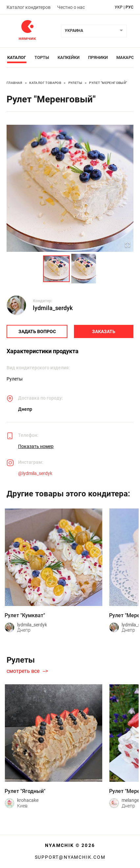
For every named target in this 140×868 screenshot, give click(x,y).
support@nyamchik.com (70, 857)
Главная (14, 83)
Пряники (98, 57)
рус (129, 7)
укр (119, 7)
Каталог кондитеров (29, 7)
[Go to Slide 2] (84, 269)
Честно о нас (71, 7)
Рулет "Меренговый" (108, 83)
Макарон (127, 57)
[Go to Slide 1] (56, 269)
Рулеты (75, 83)
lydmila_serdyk (53, 308)
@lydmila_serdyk (35, 473)
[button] (70, 188)
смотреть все (23, 671)
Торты (42, 57)
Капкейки (69, 57)
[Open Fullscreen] (128, 245)
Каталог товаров (45, 83)
